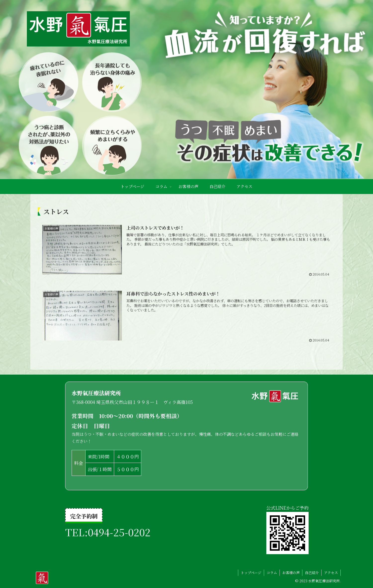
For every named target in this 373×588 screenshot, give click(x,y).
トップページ (251, 573)
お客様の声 (291, 573)
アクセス (331, 573)
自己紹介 (312, 573)
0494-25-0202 (119, 532)
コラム (272, 573)
